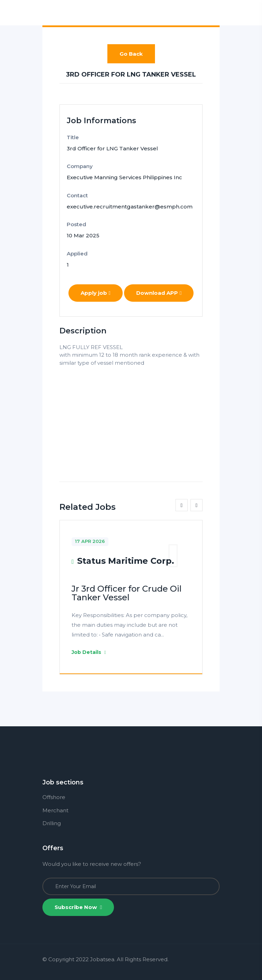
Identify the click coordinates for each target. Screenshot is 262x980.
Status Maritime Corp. (126, 561)
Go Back (131, 54)
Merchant (55, 810)
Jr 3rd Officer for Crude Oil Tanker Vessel (127, 593)
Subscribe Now (78, 907)
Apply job (96, 293)
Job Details (89, 652)
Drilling (52, 823)
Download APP (159, 293)
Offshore (54, 797)
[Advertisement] (131, 416)
